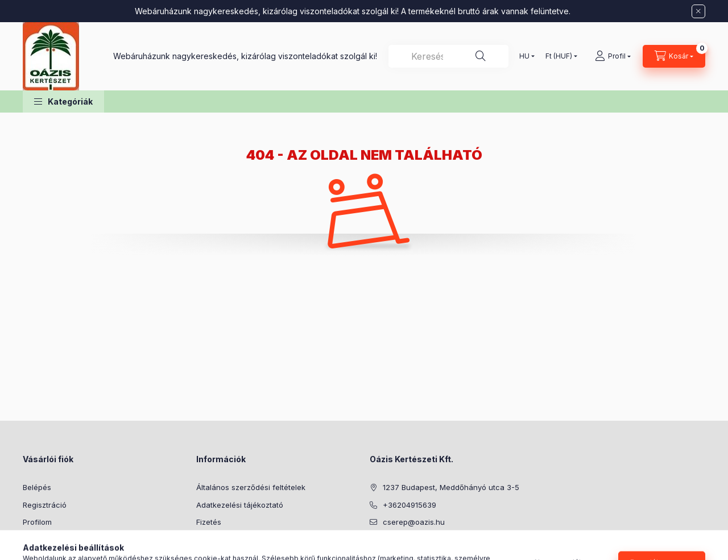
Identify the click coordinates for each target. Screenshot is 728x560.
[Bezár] (698, 11)
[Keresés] (481, 56)
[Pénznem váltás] (559, 56)
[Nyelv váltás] (524, 56)
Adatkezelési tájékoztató (240, 505)
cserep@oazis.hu (414, 522)
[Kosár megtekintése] (674, 56)
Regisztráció (45, 505)
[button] (63, 101)
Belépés (37, 487)
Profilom (37, 522)
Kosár (33, 540)
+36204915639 (409, 505)
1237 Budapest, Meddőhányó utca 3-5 (451, 487)
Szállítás (211, 540)
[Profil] (613, 56)
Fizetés (209, 522)
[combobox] (448, 56)
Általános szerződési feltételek (251, 487)
